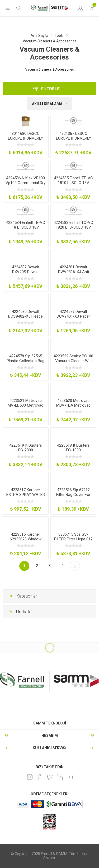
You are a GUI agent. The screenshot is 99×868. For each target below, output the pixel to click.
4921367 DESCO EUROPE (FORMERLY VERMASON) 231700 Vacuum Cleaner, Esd (74, 141)
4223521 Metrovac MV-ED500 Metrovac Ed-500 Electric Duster (25, 405)
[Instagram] (30, 777)
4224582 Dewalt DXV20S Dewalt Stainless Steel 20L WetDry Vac (25, 274)
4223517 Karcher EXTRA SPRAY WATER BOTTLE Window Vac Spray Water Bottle (26, 497)
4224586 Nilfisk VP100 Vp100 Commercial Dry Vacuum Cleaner (25, 183)
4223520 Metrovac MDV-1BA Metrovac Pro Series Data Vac (73, 405)
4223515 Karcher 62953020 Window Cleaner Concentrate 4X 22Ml (26, 541)
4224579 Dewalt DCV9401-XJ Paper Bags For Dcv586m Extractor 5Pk (73, 319)
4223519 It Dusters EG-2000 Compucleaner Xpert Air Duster (25, 452)
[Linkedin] (60, 777)
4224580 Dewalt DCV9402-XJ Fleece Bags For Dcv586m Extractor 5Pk (25, 319)
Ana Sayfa (39, 36)
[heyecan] (50, 777)
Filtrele (51, 89)
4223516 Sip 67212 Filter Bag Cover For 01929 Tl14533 (73, 495)
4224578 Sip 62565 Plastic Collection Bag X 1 (25, 361)
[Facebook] (40, 777)
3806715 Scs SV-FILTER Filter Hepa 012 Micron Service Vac (73, 539)
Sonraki (75, 566)
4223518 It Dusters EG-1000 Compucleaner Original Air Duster (73, 452)
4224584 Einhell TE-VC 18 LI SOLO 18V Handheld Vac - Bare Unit (26, 230)
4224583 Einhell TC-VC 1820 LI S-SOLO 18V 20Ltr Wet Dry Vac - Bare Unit (73, 230)
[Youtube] (70, 777)
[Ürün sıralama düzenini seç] (50, 104)
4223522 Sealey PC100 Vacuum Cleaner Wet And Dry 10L (73, 361)
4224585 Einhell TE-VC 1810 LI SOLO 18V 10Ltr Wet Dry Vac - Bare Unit (73, 185)
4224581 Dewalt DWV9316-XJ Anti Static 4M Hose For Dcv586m (74, 274)
